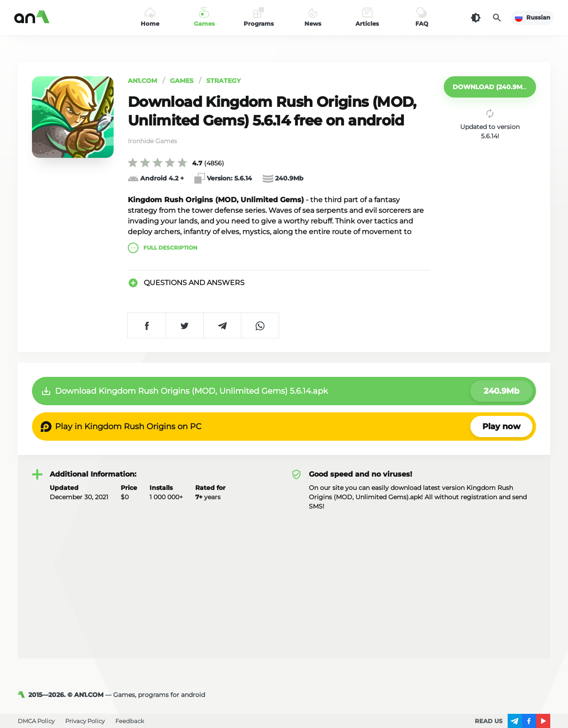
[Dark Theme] (476, 18)
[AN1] (23, 695)
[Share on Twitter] (184, 325)
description (163, 248)
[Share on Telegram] (222, 325)
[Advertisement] (284, 578)
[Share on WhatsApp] (260, 325)
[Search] (497, 18)
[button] (490, 87)
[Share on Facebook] (147, 325)
